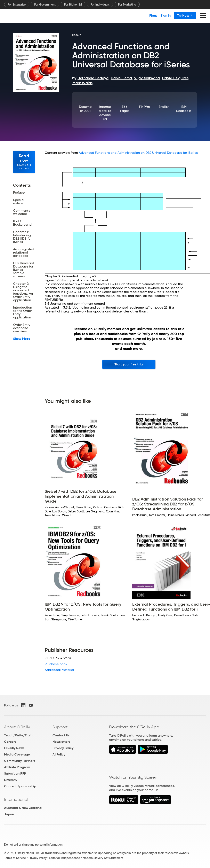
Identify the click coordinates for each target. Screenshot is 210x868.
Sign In (166, 15)
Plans (153, 15)
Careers (10, 742)
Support (60, 727)
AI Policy (59, 754)
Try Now (185, 15)
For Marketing (127, 5)
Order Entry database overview (22, 328)
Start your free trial (129, 364)
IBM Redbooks (184, 109)
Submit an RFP (15, 773)
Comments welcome (22, 212)
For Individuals (100, 5)
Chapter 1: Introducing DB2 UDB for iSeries (22, 237)
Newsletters (61, 742)
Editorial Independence (64, 858)
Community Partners (20, 761)
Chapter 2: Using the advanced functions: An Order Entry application (23, 292)
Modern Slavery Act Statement (103, 858)
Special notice (19, 202)
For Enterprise (17, 5)
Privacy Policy (63, 748)
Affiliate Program (17, 767)
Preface (19, 193)
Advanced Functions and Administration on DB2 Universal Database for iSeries (138, 153)
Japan (9, 814)
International (16, 799)
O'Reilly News (14, 748)
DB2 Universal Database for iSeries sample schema (23, 270)
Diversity (11, 780)
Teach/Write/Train (18, 735)
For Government (45, 5)
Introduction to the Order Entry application (23, 312)
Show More (22, 339)
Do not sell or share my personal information (33, 845)
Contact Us (61, 735)
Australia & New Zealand (23, 808)
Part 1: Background (22, 223)
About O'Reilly (17, 727)
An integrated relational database (24, 253)
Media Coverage (17, 754)
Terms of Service (15, 858)
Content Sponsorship (20, 786)
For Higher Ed (73, 5)
